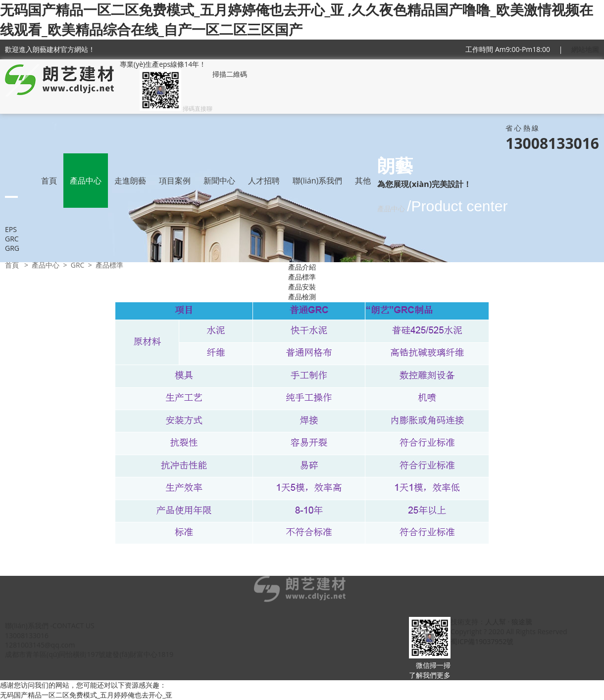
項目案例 (175, 181)
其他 (363, 181)
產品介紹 (302, 267)
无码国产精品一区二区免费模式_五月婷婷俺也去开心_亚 (86, 695)
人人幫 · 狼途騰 (509, 622)
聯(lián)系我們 (317, 181)
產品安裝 (302, 287)
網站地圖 (585, 49)
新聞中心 (219, 181)
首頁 (49, 181)
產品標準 (302, 277)
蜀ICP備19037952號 (482, 641)
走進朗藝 (130, 181)
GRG (12, 248)
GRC (12, 239)
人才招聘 (264, 181)
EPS (11, 229)
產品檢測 (302, 297)
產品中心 (86, 181)
